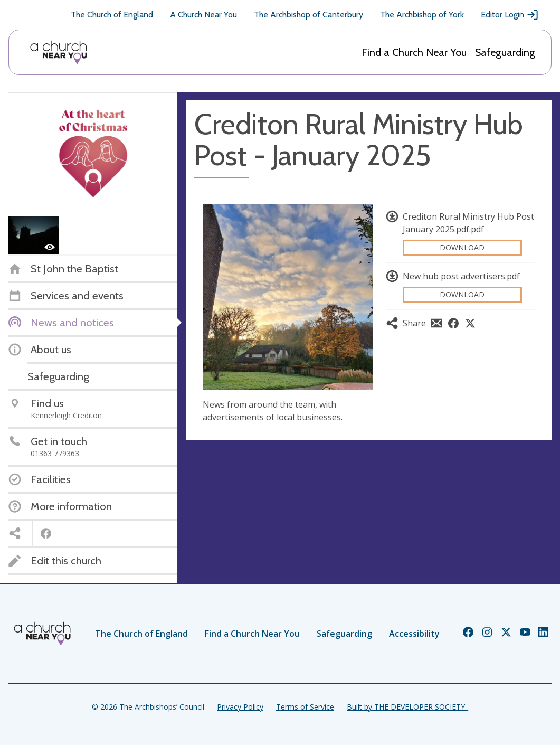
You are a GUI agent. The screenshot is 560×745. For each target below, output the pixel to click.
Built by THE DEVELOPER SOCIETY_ (407, 707)
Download (462, 247)
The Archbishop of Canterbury (309, 15)
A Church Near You (203, 15)
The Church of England (112, 15)
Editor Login (510, 15)
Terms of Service (305, 707)
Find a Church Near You (414, 52)
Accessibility (414, 634)
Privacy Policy (240, 707)
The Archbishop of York (422, 15)
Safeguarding (505, 52)
